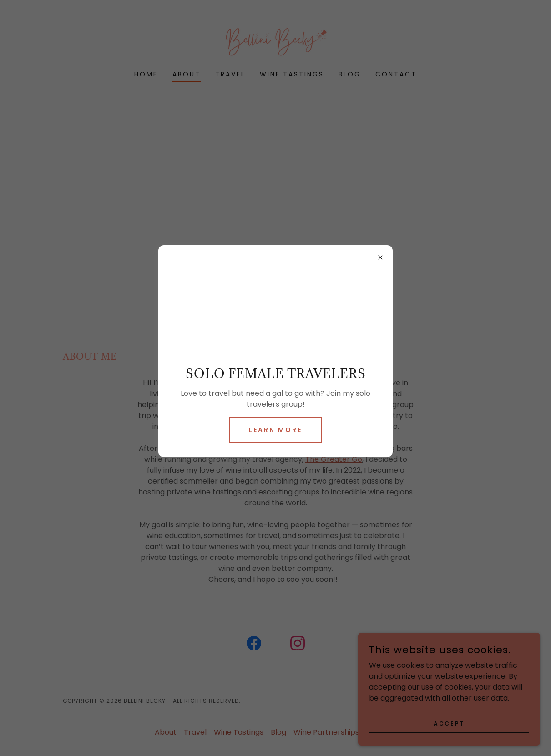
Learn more (275, 430)
